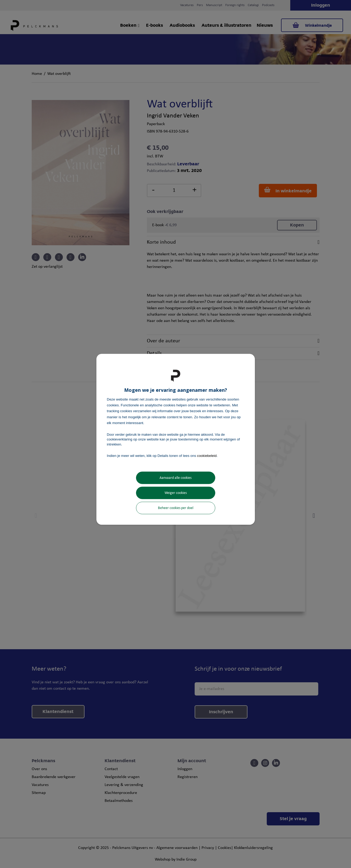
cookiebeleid (207, 455)
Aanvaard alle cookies (175, 478)
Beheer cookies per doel (176, 508)
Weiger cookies (176, 493)
